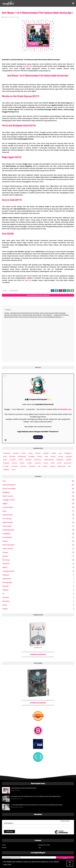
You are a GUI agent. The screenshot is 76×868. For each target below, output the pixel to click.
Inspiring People (38, 530)
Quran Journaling (38, 489)
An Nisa (46, 463)
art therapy (38, 519)
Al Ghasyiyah (22, 456)
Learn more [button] (7, 864)
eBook (38, 567)
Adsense (38, 575)
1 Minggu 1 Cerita (38, 500)
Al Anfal (54, 453)
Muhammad (62, 466)
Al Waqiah (6, 463)
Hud (39, 466)
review (38, 609)
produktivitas (38, 537)
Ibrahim (45, 466)
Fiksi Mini (38, 586)
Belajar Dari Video (44, 845)
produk (38, 552)
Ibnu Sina (38, 601)
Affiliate (38, 590)
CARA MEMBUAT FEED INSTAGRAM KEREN (24, 788)
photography (38, 583)
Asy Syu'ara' (68, 463)
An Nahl (22, 463)
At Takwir (6, 466)
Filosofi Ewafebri (38, 545)
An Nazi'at (38, 463)
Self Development (38, 485)
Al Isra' (5, 460)
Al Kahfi (21, 460)
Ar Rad (52, 463)
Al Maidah (28, 460)
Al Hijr (46, 456)
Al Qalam (69, 460)
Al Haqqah (32, 456)
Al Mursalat (60, 460)
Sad (69, 466)
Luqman (53, 466)
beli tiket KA (27, 66)
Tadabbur (6, 470)
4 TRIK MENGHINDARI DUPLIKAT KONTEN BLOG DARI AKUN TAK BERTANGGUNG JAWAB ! (37, 805)
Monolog (38, 560)
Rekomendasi (14, 291)
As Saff (59, 463)
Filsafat (38, 556)
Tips (38, 481)
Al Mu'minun (38, 460)
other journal (38, 549)
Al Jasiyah (13, 460)
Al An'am (38, 453)
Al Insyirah (69, 456)
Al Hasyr (40, 456)
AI (38, 594)
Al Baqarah (68, 453)
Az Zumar (23, 466)
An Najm (29, 463)
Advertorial (38, 579)
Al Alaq (30, 453)
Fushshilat (32, 466)
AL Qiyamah (7, 453)
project (38, 541)
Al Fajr (5, 456)
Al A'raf (24, 453)
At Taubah (14, 466)
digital (38, 504)
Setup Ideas (38, 526)
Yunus (14, 470)
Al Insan (61, 456)
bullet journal (38, 496)
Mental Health (38, 522)
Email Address (9, 823)
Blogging (38, 492)
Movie (5, 291)
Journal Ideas (38, 507)
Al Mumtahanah (49, 460)
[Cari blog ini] (12, 858)
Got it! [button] (70, 863)
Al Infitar (53, 456)
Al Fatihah (12, 456)
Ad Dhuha (16, 453)
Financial (38, 564)
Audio (4, 845)
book (38, 511)
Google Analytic (38, 571)
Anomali (38, 598)
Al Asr (60, 453)
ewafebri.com (66, 409)
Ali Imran (14, 463)
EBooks (4, 848)
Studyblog (38, 534)
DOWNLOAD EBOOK (38, 654)
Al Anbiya (46, 453)
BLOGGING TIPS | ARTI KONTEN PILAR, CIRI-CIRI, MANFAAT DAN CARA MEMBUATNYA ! (36, 796)
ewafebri (6, 17)
